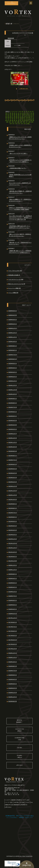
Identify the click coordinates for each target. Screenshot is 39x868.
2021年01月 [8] (12, 561)
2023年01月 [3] (12, 486)
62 (14, 118)
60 (10, 118)
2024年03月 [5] (12, 425)
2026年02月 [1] (12, 324)
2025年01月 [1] (12, 381)
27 (29, 113)
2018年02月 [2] (12, 614)
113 (19, 124)
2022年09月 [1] (12, 504)
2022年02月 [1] (12, 535)
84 (31, 119)
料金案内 (19, 800)
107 (27, 122)
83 (29, 119)
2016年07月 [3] (12, 671)
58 (6, 118)
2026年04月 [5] (12, 315)
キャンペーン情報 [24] (14, 288)
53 (25, 116)
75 (12, 119)
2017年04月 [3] (12, 640)
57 (33, 116)
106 (24, 122)
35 (16, 115)
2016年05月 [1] (12, 675)
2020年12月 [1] (12, 565)
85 (33, 119)
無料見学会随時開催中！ (19, 721)
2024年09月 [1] (12, 399)
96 (27, 121)
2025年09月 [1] (12, 346)
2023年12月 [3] (12, 438)
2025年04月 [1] (12, 368)
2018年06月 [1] (12, 600)
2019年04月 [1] (12, 587)
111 (13, 124)
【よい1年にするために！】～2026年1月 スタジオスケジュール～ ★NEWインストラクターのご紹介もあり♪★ (20, 218)
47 (12, 116)
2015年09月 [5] (12, 701)
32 (10, 115)
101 (10, 122)
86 (6, 121)
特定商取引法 (24, 805)
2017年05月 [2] (12, 636)
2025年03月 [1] (12, 372)
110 (11, 124)
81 (25, 119)
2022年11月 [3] (12, 495)
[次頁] (28, 124)
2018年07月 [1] (12, 596)
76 (14, 119)
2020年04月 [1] (12, 578)
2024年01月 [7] (12, 434)
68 (27, 118)
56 (31, 116)
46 (10, 116)
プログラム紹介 (26, 800)
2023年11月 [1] (12, 442)
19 (12, 113)
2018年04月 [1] (12, 609)
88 (10, 121)
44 (6, 116)
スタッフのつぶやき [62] (15, 271)
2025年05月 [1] (12, 363)
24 (23, 113)
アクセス (27, 802)
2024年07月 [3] (12, 407)
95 (25, 121)
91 (16, 121)
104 (18, 122)
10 (22, 112)
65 (21, 118)
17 (8, 113)
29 (33, 113)
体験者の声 (8, 805)
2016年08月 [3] (12, 666)
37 (21, 115)
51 (21, 116)
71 (33, 118)
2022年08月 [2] (12, 508)
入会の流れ (19, 748)
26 (27, 113)
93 (21, 121)
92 (19, 121)
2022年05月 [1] (12, 521)
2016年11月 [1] (12, 657)
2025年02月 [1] (12, 377)
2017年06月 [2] (12, 631)
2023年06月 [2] (12, 464)
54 (27, 116)
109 (32, 122)
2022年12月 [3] (12, 491)
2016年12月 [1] (12, 653)
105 (21, 122)
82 (27, 119)
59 (8, 118)
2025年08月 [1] (12, 350)
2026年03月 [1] (12, 320)
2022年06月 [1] (12, 517)
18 (10, 113)
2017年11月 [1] (12, 618)
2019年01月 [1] (12, 592)
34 (14, 115)
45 (8, 116)
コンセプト (8, 800)
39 (25, 115)
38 (23, 115)
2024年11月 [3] (12, 390)
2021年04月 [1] (12, 557)
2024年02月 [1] (12, 429)
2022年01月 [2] (12, 539)
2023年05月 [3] (12, 469)
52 (23, 116)
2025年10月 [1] (12, 342)
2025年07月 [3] (12, 355)
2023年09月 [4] (12, 451)
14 (31, 112)
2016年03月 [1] (12, 684)
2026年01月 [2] (12, 328)
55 (29, 116)
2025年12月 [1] (12, 333)
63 (16, 118)
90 (14, 121)
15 (33, 112)
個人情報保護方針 (16, 805)
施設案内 (14, 800)
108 (29, 122)
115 (25, 124)
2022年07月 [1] (12, 513)
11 (24, 112)
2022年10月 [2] (12, 500)
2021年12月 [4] (12, 543)
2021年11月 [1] (12, 548)
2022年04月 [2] (12, 526)
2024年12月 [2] (12, 385)
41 (29, 115)
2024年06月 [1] (12, 412)
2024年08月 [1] (12, 403)
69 (29, 118)
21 (16, 113)
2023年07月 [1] (12, 460)
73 (8, 119)
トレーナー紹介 (9, 802)
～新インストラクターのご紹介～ (18, 153)
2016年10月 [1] (12, 662)
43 (33, 115)
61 (12, 118)
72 (6, 119)
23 (21, 113)
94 (23, 121)
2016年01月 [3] (12, 693)
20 (14, 113)
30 (6, 115)
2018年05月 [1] (12, 605)
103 (15, 122)
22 (19, 113)
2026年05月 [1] (12, 311)
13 (29, 112)
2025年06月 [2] (12, 359)
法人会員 (22, 802)
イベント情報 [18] (13, 293)
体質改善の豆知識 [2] (14, 275)
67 (25, 118)
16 (6, 113)
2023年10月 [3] (12, 447)
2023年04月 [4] (12, 473)
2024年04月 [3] (12, 421)
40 (27, 115)
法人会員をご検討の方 (19, 756)
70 (31, 118)
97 (29, 121)
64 (19, 118)
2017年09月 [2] (12, 622)
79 (21, 119)
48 (14, 116)
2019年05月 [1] (12, 583)
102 (13, 122)
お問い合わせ (19, 765)
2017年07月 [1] (12, 627)
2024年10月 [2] (12, 394)
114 (22, 124)
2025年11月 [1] (12, 337)
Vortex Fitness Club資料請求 (19, 730)
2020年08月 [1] (12, 574)
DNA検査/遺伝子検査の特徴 (19, 739)
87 (8, 121)
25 (25, 113)
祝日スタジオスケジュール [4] (17, 284)
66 (23, 118)
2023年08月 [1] (12, 456)
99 (33, 121)
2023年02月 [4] (12, 482)
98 (31, 121)
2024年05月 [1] (12, 416)
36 (19, 115)
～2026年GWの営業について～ (18, 168)
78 (19, 119)
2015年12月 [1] (12, 697)
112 (16, 124)
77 (16, 119)
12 (26, 112)
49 (16, 116)
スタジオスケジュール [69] (16, 279)
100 (7, 122)
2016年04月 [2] (12, 679)
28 (31, 113)
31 (8, 115)
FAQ (32, 802)
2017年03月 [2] (12, 644)
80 (23, 119)
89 (12, 121)
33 (12, 115)
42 (31, 115)
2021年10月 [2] (12, 552)
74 (10, 119)
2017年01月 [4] (12, 649)
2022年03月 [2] (12, 530)
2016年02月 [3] (12, 688)
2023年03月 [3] (12, 478)
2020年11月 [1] (12, 570)
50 (19, 116)
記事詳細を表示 (24, 89)
